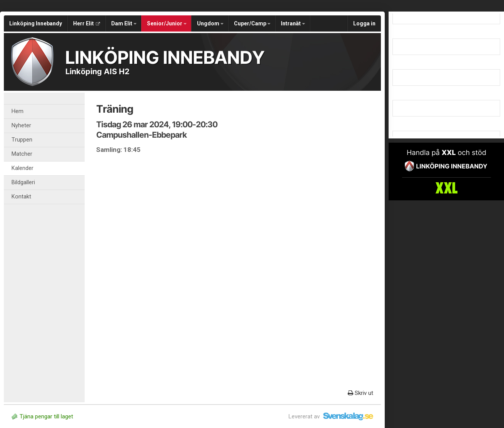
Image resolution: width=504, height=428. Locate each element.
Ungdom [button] (210, 23)
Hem (18, 111)
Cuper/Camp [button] (252, 23)
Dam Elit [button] (124, 23)
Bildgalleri (23, 182)
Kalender (23, 168)
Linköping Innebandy (36, 23)
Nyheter (21, 126)
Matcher (22, 154)
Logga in (364, 23)
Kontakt (21, 197)
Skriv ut (360, 393)
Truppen (22, 140)
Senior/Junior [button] (167, 23)
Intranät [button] (293, 23)
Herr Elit (87, 23)
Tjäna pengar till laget (42, 416)
